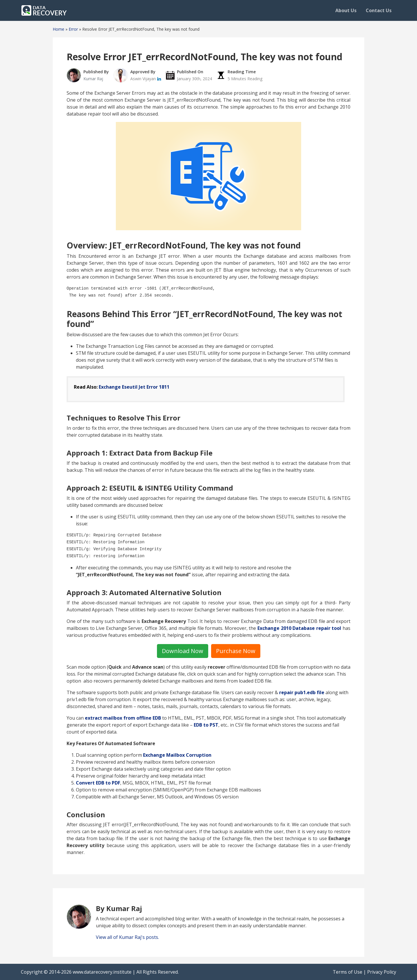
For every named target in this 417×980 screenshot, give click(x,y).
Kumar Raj (93, 79)
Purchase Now (236, 651)
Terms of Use (348, 972)
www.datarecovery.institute (102, 972)
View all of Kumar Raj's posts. (127, 937)
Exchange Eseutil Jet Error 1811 (134, 387)
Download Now (183, 651)
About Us (346, 10)
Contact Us (379, 10)
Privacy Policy (382, 972)
